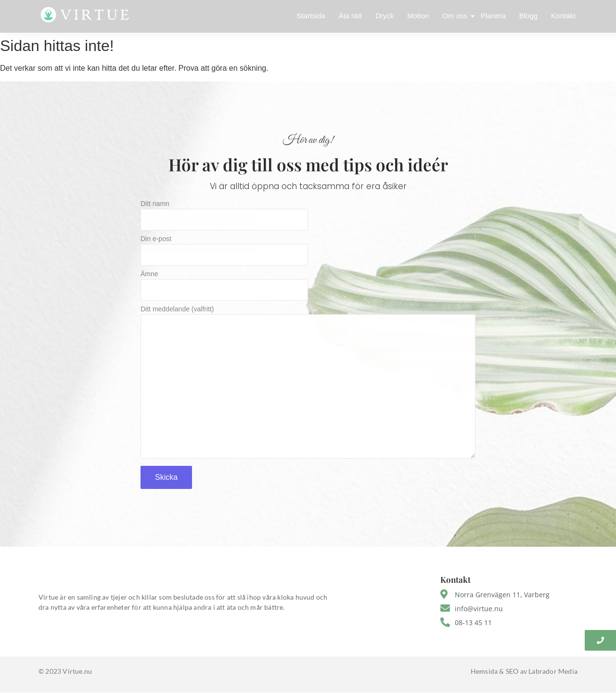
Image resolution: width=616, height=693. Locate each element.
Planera (493, 16)
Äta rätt (350, 16)
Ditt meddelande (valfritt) (308, 385)
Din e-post (308, 253)
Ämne (308, 288)
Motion (418, 16)
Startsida (311, 16)
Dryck (385, 16)
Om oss (456, 16)
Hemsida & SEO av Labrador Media (524, 671)
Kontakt (563, 16)
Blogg (528, 16)
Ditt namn (308, 218)
